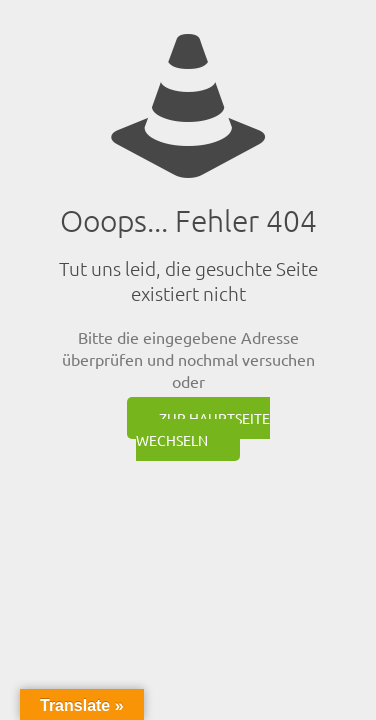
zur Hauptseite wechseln (203, 429)
